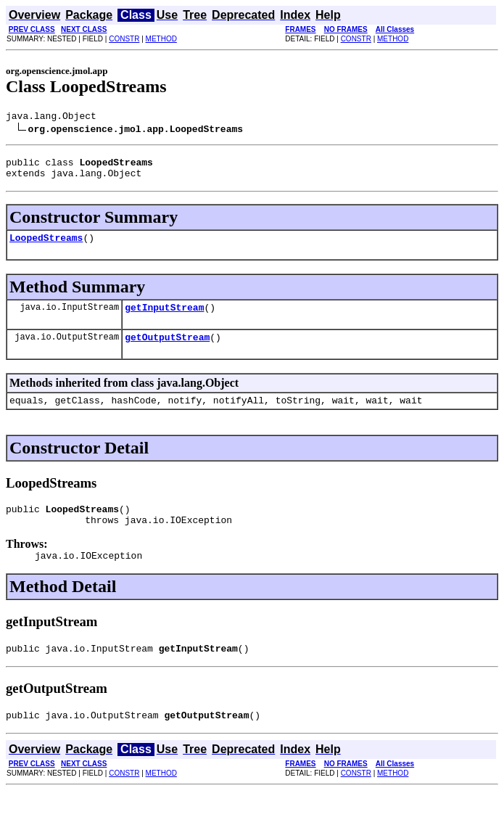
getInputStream (164, 318)
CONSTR (124, 39)
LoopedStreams (46, 246)
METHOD (161, 39)
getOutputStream (167, 350)
